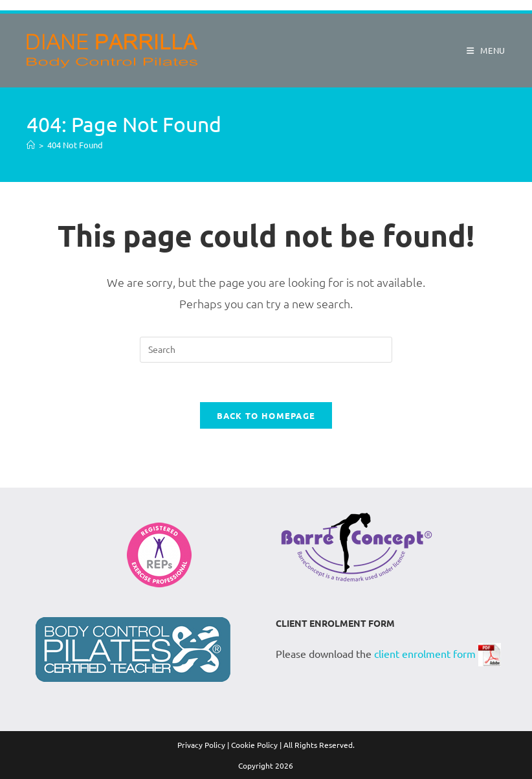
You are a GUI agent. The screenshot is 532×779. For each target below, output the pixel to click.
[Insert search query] (266, 350)
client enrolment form (425, 653)
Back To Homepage (266, 415)
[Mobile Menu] (481, 50)
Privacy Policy (201, 745)
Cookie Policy (254, 745)
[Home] (31, 145)
